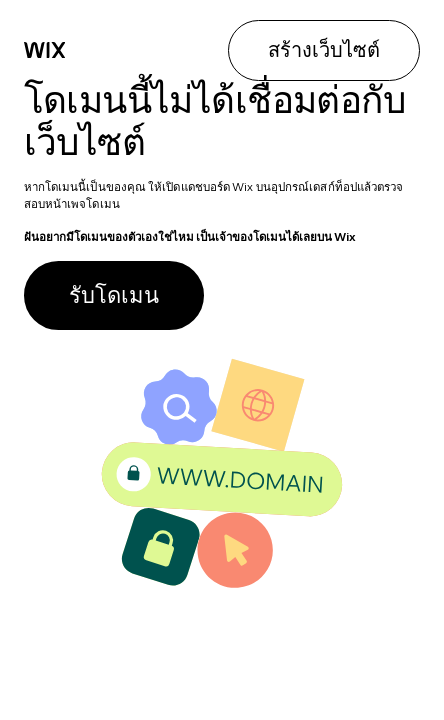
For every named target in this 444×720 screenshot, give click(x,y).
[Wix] (45, 50)
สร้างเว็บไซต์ (324, 49)
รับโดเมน (114, 295)
